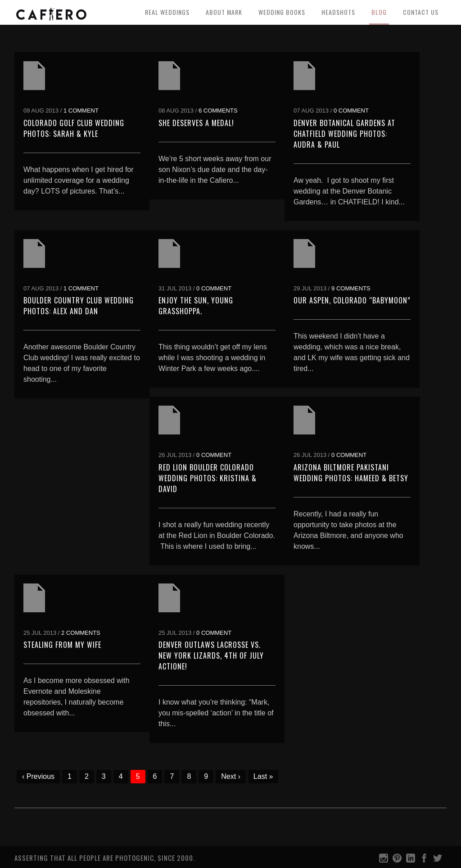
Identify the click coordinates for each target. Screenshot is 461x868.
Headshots (338, 12)
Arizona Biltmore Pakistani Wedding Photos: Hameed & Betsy (351, 473)
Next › (231, 776)
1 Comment (81, 111)
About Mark (224, 12)
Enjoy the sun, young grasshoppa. (196, 306)
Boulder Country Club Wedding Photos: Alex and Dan (79, 306)
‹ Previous (38, 776)
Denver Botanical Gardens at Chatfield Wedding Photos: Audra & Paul (344, 134)
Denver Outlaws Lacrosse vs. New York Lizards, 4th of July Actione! (211, 656)
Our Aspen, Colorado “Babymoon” (352, 300)
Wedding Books (282, 12)
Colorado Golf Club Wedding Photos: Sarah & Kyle (74, 128)
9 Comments (351, 288)
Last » (263, 776)
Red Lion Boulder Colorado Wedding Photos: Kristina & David (208, 478)
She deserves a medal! (196, 123)
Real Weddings (167, 12)
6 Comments (218, 111)
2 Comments (81, 633)
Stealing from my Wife (62, 645)
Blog (379, 12)
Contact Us (421, 12)
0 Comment (351, 111)
